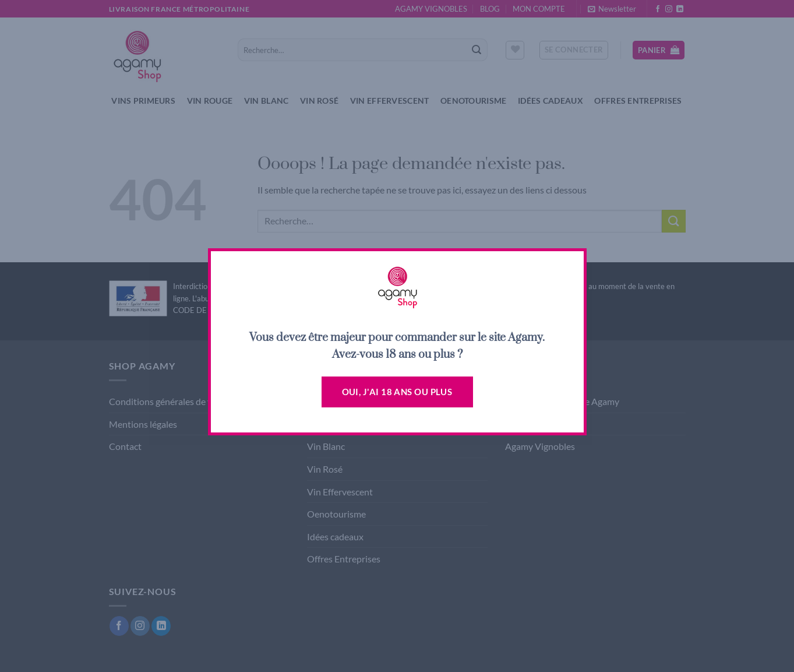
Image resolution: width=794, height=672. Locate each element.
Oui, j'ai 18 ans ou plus (397, 392)
